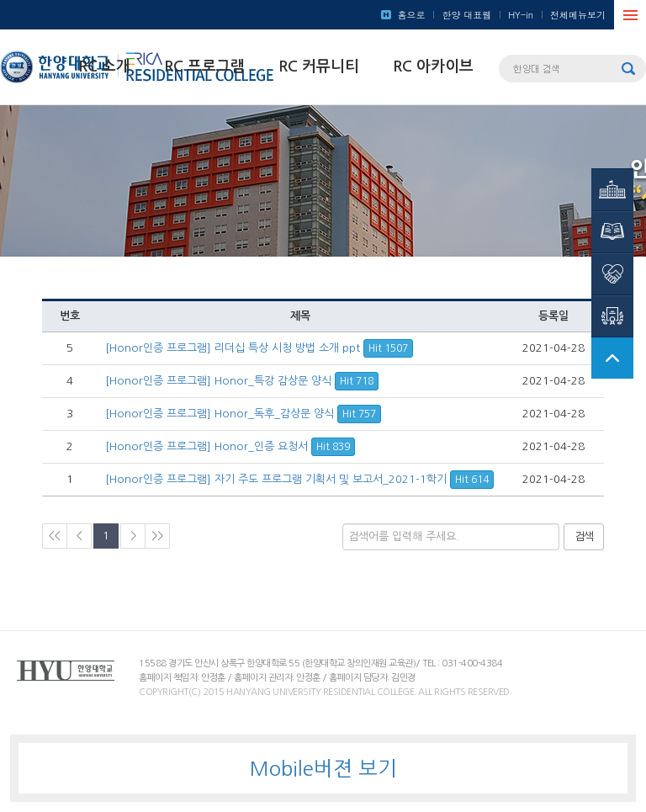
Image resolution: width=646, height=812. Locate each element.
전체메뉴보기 (578, 15)
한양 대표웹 (466, 15)
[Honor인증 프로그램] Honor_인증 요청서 (230, 446)
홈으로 (411, 15)
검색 (584, 536)
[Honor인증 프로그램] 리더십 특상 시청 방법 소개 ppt (259, 348)
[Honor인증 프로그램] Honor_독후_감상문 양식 (243, 414)
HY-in (521, 15)
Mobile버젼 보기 (323, 768)
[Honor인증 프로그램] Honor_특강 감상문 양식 (242, 381)
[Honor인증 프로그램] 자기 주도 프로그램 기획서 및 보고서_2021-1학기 (299, 479)
